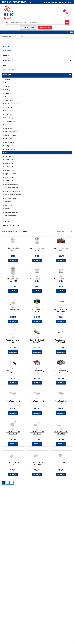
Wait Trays (8, 205)
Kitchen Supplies (10, 135)
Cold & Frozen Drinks (12, 104)
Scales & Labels (10, 163)
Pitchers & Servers (11, 149)
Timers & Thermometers (13, 195)
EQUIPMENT (37, 46)
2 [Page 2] (8, 483)
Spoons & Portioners (12, 188)
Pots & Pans (9, 160)
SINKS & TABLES (37, 70)
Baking (7, 86)
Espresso (8, 114)
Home (3, 37)
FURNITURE (37, 51)
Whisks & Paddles (11, 216)
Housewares (9, 125)
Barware (8, 93)
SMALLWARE (12, 37)
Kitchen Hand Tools (11, 132)
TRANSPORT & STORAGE (37, 226)
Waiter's (8, 209)
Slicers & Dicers (10, 177)
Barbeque (8, 90)
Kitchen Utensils (10, 139)
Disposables (9, 111)
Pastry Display (10, 146)
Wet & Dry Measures (12, 212)
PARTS (37, 65)
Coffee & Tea (9, 100)
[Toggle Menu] (71, 32)
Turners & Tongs (10, 198)
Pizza (7, 153)
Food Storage (9, 118)
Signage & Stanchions (12, 174)
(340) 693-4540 (65, 2)
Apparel (8, 79)
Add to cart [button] (13, 260)
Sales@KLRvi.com (50, 2)
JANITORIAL (37, 61)
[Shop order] (64, 232)
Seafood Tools (10, 167)
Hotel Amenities (10, 121)
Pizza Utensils (9, 156)
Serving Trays (9, 170)
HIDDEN (37, 56)
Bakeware (8, 83)
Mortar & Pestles (11, 142)
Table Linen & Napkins (12, 191)
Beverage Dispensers (12, 97)
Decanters (8, 107)
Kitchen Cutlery (10, 128)
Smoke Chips (9, 181)
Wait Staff (8, 202)
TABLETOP (37, 221)
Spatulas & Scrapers (12, 184)
